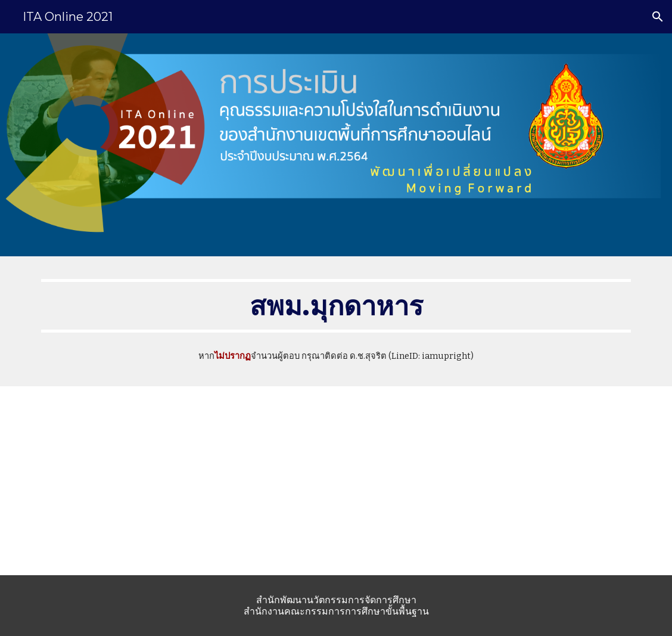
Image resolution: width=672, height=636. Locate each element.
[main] (336, 306)
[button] (658, 17)
